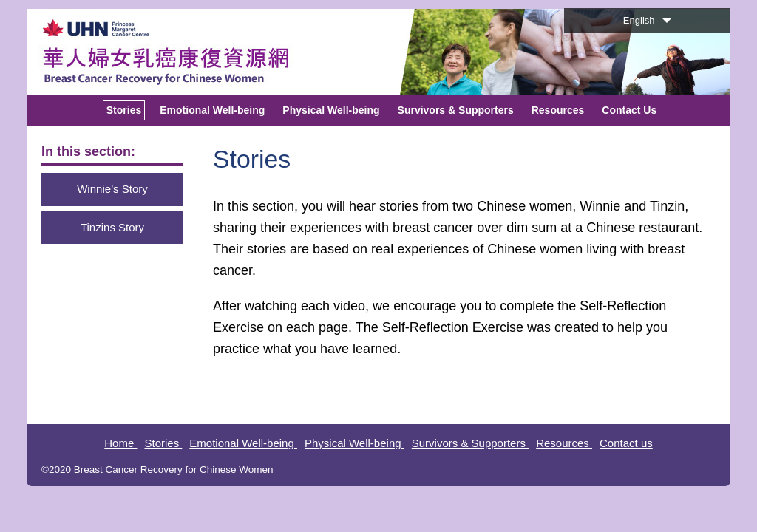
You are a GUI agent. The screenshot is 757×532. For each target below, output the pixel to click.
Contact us (626, 443)
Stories (163, 443)
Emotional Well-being (243, 443)
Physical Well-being (354, 443)
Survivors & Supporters (470, 443)
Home (120, 443)
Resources (564, 443)
